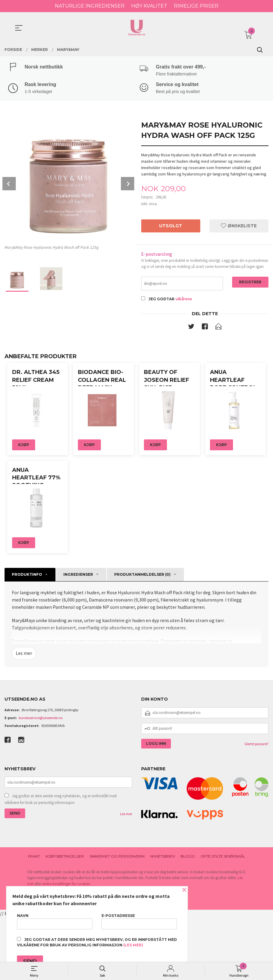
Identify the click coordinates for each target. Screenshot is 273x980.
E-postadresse (139, 921)
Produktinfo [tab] (27, 637)
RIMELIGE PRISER (196, 6)
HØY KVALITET (149, 6)
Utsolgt (171, 227)
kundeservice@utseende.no (41, 780)
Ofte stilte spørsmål (223, 919)
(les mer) (133, 945)
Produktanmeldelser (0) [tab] (142, 637)
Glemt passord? (256, 807)
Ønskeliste (239, 227)
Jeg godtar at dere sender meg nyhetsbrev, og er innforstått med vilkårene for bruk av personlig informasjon (61, 862)
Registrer (250, 283)
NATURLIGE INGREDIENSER (90, 6)
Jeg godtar (161, 300)
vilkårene (184, 300)
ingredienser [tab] (78, 637)
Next (128, 185)
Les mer (24, 716)
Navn (55, 921)
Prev (9, 185)
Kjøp (24, 477)
